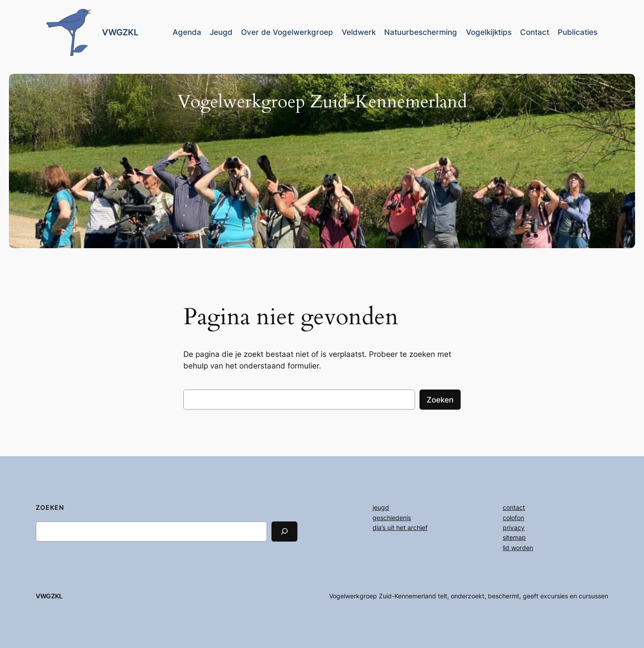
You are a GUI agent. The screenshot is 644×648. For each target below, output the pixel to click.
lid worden (518, 548)
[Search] (284, 532)
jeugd (381, 507)
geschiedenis (392, 518)
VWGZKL (120, 32)
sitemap (514, 537)
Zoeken (440, 400)
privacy (514, 527)
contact (514, 507)
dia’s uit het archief (400, 527)
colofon (513, 518)
